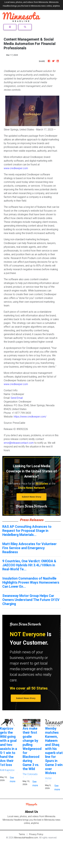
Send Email (17, 398)
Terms (22, 834)
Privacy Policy (36, 834)
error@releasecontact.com (19, 443)
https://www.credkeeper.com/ (30, 417)
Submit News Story (31, 497)
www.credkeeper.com (16, 168)
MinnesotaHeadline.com (26, 838)
